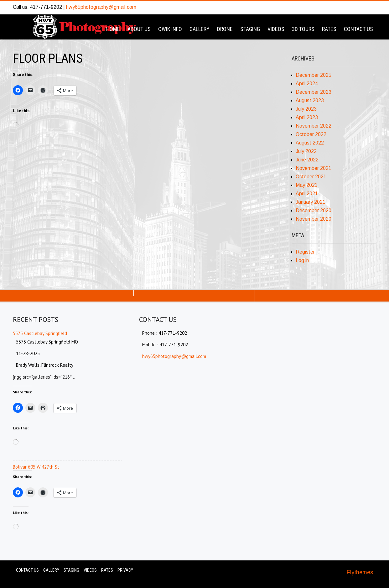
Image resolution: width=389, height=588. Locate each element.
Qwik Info (170, 29)
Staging (250, 29)
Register (305, 252)
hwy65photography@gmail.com (101, 7)
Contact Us (358, 29)
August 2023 (310, 100)
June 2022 (307, 160)
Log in (302, 260)
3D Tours (303, 29)
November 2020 (314, 219)
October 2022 (311, 134)
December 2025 (314, 75)
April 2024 (307, 84)
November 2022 (314, 126)
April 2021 (307, 194)
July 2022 (306, 151)
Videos (276, 29)
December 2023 (314, 92)
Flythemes (360, 572)
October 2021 (311, 177)
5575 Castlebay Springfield (40, 333)
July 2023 (306, 109)
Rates (329, 29)
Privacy (125, 570)
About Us (139, 29)
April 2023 (307, 117)
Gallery (200, 29)
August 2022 (310, 143)
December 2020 (314, 210)
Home (113, 29)
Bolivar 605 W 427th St (36, 467)
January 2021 (311, 202)
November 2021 (314, 168)
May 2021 (307, 185)
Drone (225, 29)
